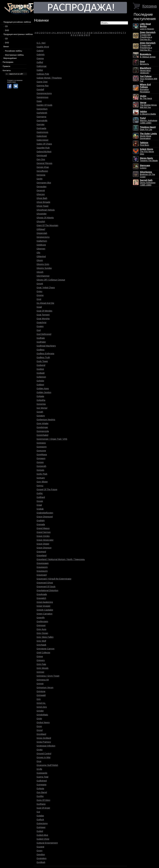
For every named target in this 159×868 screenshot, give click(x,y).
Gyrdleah (41, 862)
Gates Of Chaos (44, 144)
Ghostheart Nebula (46, 210)
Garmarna (41, 117)
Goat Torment (43, 315)
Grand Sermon (44, 532)
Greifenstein (42, 621)
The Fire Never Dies (147, 152)
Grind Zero (42, 707)
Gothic (40, 493)
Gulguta (40, 788)
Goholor (40, 381)
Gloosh (40, 272)
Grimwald (41, 695)
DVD (7, 30)
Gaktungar (42, 66)
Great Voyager (43, 606)
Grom (39, 726)
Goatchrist (41, 322)
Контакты (7, 71)
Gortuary (41, 478)
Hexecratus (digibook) (145, 70)
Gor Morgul (42, 408)
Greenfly (41, 618)
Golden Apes (43, 388)
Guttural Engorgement (47, 843)
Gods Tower (42, 361)
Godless (41, 350)
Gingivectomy (43, 237)
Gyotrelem (42, 858)
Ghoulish (41, 222)
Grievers (41, 660)
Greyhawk (41, 645)
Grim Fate (41, 664)
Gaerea (40, 58)
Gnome (40, 295)
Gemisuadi (42, 155)
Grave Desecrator (45, 540)
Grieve (40, 656)
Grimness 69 (43, 680)
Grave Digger (43, 544)
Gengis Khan (43, 167)
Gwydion (41, 854)
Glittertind (41, 256)
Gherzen (41, 194)
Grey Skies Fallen (45, 637)
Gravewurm (42, 571)
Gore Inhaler (43, 423)
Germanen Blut (44, 183)
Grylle (39, 769)
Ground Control (44, 754)
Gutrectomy (42, 823)
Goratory (41, 416)
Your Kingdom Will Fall (148, 79)
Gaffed (40, 62)
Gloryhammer (43, 276)
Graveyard (42, 575)
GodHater (41, 342)
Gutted (40, 831)
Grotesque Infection (46, 746)
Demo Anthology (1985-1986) (148, 183)
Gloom (40, 260)
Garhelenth (42, 113)
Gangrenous (42, 97)
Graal (39, 505)
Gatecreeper (43, 140)
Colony (145, 167)
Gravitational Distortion (47, 590)
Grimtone (41, 691)
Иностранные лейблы (14, 55)
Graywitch (41, 598)
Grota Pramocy (44, 742)
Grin (39, 699)
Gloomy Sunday (44, 268)
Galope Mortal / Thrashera (49, 78)
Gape (39, 101)
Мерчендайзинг (10, 58)
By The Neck (146, 97)
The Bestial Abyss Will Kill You (148, 105)
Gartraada (41, 128)
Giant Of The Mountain (47, 225)
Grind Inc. (41, 703)
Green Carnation (44, 614)
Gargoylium (42, 109)
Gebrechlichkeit (44, 152)
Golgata (40, 396)
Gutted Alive (42, 835)
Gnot (39, 299)
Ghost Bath (42, 198)
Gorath (40, 412)
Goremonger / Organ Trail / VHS (52, 439)
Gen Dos (41, 159)
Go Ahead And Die (45, 303)
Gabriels (41, 55)
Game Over (42, 82)
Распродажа (8, 62)
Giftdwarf (41, 229)
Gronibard (41, 734)
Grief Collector (43, 653)
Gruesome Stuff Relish (47, 765)
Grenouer (41, 625)
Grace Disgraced (45, 517)
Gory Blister (42, 482)
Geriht (40, 179)
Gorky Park (42, 474)
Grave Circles (43, 536)
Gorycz (40, 486)
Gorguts (40, 470)
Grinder (40, 711)
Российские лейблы (14, 51)
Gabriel (40, 51)
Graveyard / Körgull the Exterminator (54, 579)
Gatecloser (42, 136)
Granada (41, 524)
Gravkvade (42, 594)
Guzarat (40, 847)
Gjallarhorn (42, 241)
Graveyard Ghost (45, 583)
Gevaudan (42, 187)
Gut (38, 812)
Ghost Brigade (43, 202)
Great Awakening (45, 602)
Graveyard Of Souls (46, 587)
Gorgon (40, 462)
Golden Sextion (44, 392)
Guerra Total (42, 777)
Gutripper (41, 827)
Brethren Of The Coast (147, 174)
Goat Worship (43, 319)
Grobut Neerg (43, 722)
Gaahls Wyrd (43, 47)
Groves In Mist (43, 757)
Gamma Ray (43, 86)
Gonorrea (41, 404)
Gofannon (41, 377)
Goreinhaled (42, 435)
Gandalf (40, 89)
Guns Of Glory (43, 800)
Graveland (42, 555)
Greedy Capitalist (45, 610)
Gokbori (40, 385)
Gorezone (41, 451)
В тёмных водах (148, 56)
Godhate (41, 338)
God (39, 330)
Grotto (40, 750)
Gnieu (39, 291)
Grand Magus (43, 528)
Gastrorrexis (42, 132)
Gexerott (41, 190)
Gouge (40, 501)
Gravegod (41, 552)
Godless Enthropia (45, 354)
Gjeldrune (41, 245)
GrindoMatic (42, 715)
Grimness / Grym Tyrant (48, 676)
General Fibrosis (44, 163)
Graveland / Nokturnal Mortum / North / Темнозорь (61, 559)
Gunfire (40, 796)
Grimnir (40, 684)
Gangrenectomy (44, 93)
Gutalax (40, 816)
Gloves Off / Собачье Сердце (51, 280)
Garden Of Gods (44, 105)
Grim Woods (42, 668)
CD (6, 26)
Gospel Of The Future (47, 489)
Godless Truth (43, 357)
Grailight (41, 521)
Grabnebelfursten (45, 513)
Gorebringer (42, 427)
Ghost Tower (43, 206)
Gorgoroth (41, 466)
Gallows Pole (43, 74)
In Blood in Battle (148, 113)
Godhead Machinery (46, 346)
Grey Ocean (42, 633)
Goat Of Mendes (44, 311)
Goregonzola (43, 431)
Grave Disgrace (44, 548)
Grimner (40, 672)
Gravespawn (43, 563)
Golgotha (41, 400)
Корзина (150, 6)
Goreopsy (41, 443)
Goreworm (42, 447)
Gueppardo (42, 773)
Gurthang (41, 804)
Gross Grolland (44, 738)
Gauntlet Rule (43, 148)
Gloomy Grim (43, 264)
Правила (6, 66)
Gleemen (41, 249)
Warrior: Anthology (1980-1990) (149, 120)
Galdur (40, 70)
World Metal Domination (148, 136)
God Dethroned (44, 334)
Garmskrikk (42, 121)
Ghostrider (42, 214)
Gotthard (41, 497)
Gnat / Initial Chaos (46, 288)
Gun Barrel (42, 792)
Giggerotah (42, 233)
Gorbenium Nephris (46, 420)
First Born (144, 144)
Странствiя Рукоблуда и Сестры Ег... (148, 36)
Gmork (40, 284)
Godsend (41, 365)
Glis (38, 253)
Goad (39, 307)
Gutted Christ (43, 839)
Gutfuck (40, 820)
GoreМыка (42, 455)
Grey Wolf (41, 641)
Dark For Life (148, 128)
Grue (39, 761)
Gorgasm (41, 458)
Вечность (144, 63)
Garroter (41, 124)
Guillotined (42, 781)
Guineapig (41, 785)
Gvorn (40, 851)
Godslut (40, 369)
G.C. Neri (41, 43)
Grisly (39, 719)
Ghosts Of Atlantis (45, 218)
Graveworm (42, 567)
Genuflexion (42, 171)
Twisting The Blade (149, 159)
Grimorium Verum (45, 688)
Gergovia (41, 175)
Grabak (40, 509)
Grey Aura (41, 629)
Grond (40, 730)
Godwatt (41, 373)
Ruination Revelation (145, 88)
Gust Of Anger (43, 808)
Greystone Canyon (46, 649)
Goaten (40, 326)
